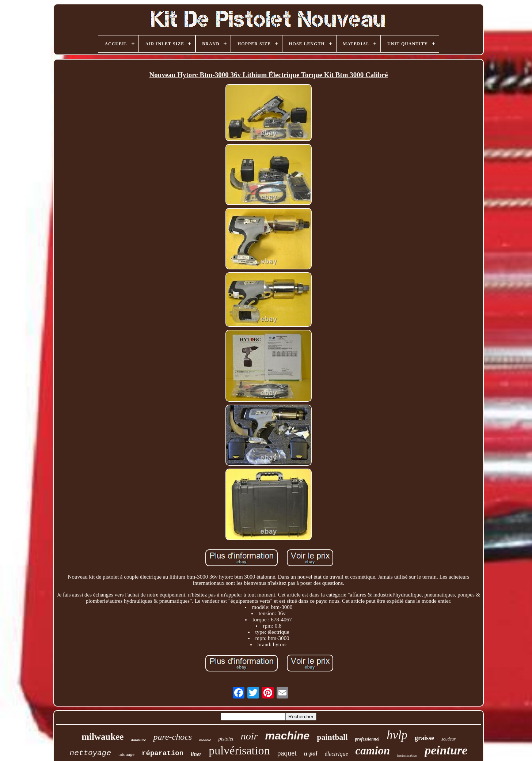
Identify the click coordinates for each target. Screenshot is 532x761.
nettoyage (90, 753)
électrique (337, 754)
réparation (163, 753)
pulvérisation (239, 750)
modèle (205, 740)
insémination (407, 755)
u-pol (311, 754)
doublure (138, 740)
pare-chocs (172, 737)
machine (288, 736)
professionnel (367, 739)
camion (373, 751)
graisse (424, 738)
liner (196, 754)
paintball (332, 737)
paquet (287, 753)
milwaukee (102, 737)
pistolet (226, 739)
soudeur (449, 739)
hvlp (397, 735)
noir (249, 736)
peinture (446, 750)
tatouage (126, 754)
